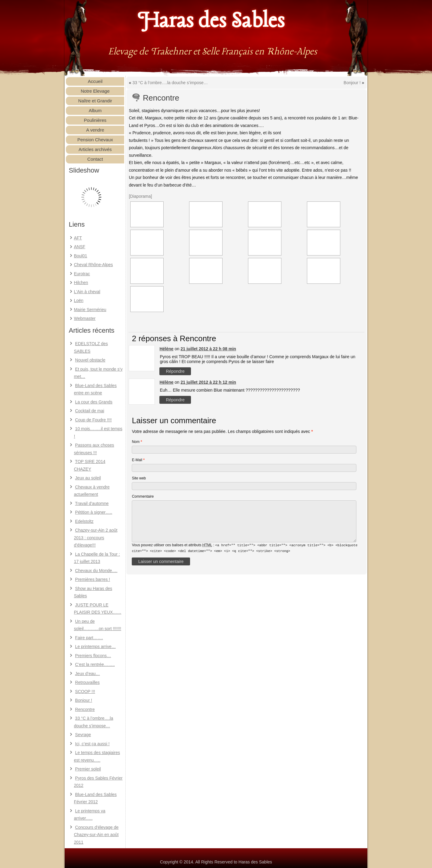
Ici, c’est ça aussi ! (92, 744)
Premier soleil (88, 769)
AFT (78, 238)
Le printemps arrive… (95, 647)
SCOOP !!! (85, 691)
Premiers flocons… (93, 656)
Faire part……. (89, 638)
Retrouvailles (87, 682)
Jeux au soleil (88, 478)
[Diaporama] (140, 196)
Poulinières (95, 120)
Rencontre (85, 709)
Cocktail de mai (90, 411)
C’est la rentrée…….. (95, 664)
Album (95, 110)
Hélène (166, 349)
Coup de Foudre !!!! (93, 420)
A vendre (95, 130)
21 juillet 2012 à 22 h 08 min (208, 349)
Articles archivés (95, 149)
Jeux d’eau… (87, 674)
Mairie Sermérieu (90, 310)
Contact (95, 159)
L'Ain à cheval (87, 292)
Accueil (95, 81)
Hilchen (81, 283)
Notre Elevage (95, 91)
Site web (139, 478)
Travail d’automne (92, 503)
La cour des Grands (94, 402)
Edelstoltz (84, 521)
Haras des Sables (211, 21)
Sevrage (83, 735)
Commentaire (143, 496)
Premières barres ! (92, 579)
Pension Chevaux (95, 140)
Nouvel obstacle (90, 360)
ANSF (79, 247)
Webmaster (85, 318)
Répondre (175, 371)
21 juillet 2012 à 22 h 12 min (208, 382)
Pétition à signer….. (94, 512)
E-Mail (138, 460)
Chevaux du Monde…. (96, 571)
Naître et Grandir (95, 101)
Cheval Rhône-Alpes (93, 265)
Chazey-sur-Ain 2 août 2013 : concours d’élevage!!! (95, 538)
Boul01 (80, 256)
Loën (78, 300)
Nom (137, 442)
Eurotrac (82, 274)
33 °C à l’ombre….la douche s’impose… (170, 83)
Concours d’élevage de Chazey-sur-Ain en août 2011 (96, 835)
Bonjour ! (83, 700)
